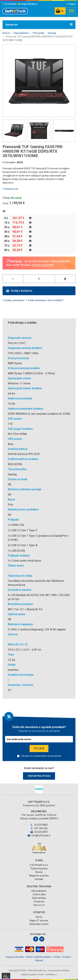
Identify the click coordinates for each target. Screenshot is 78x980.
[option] (39, 789)
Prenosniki (38, 33)
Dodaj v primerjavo (15, 300)
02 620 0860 (10, 4)
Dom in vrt (39, 905)
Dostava (66, 957)
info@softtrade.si (28, 4)
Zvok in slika (39, 894)
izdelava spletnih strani (32, 974)
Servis (39, 917)
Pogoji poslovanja (15, 957)
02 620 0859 (39, 832)
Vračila (57, 957)
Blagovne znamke (39, 876)
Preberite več (10, 189)
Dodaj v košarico (19, 291)
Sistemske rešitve (39, 924)
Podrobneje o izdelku (22, 323)
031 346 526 (39, 828)
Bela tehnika (39, 898)
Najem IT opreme (39, 921)
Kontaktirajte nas (39, 776)
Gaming (52, 33)
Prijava (71, 4)
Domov (6, 33)
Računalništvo (21, 33)
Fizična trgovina (39, 868)
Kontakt (39, 879)
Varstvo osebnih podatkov (39, 957)
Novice (39, 872)
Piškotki (39, 960)
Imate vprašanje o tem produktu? (46, 300)
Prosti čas (39, 902)
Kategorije (39, 24)
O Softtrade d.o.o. (39, 865)
